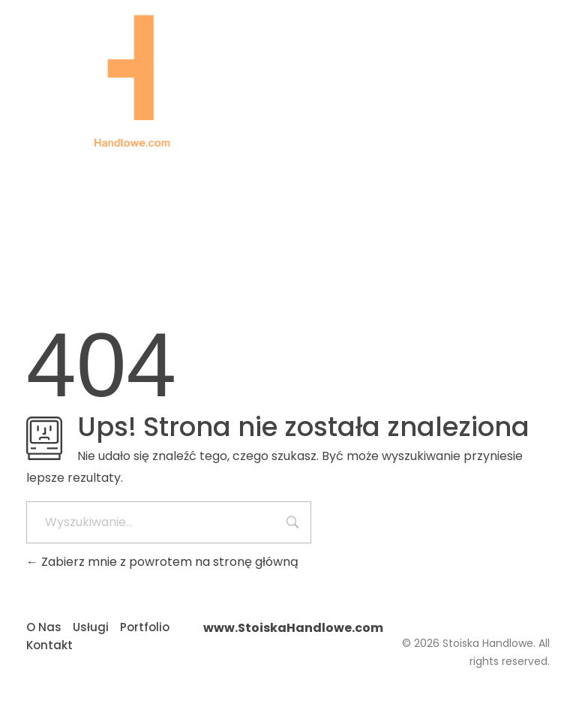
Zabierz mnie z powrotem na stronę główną (162, 562)
